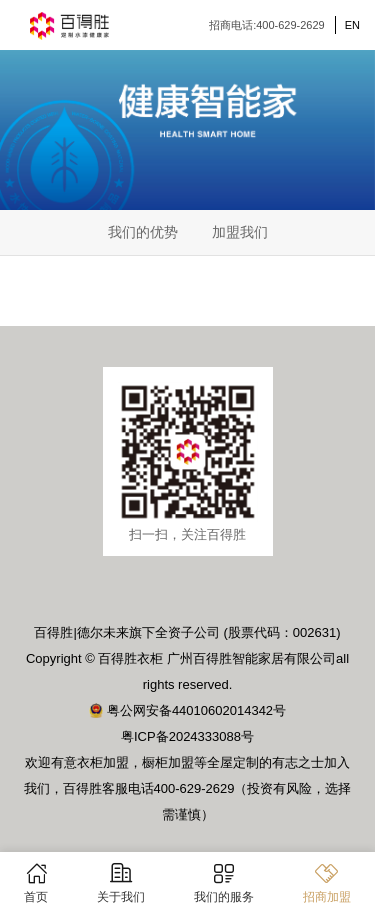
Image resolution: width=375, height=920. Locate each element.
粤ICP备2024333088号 (187, 736)
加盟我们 (240, 232)
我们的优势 (143, 232)
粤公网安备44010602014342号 (187, 711)
